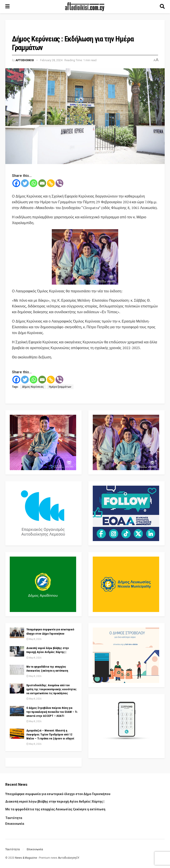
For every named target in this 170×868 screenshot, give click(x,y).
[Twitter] (25, 183)
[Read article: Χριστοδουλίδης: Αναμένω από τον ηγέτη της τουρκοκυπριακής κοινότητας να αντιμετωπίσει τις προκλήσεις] (17, 688)
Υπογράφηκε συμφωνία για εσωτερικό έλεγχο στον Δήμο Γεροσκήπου (58, 794)
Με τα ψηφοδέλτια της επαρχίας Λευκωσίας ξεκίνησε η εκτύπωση (55, 809)
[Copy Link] (51, 183)
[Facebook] (16, 183)
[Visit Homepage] (85, 7)
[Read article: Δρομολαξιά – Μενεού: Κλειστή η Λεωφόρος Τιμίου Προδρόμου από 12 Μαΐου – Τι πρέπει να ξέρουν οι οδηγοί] (17, 734)
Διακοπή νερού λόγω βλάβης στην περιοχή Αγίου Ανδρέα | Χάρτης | (55, 802)
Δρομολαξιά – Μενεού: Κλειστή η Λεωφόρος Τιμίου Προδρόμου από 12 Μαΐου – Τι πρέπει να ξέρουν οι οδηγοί (50, 734)
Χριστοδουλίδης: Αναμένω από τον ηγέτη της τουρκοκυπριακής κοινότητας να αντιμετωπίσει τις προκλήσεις (51, 689)
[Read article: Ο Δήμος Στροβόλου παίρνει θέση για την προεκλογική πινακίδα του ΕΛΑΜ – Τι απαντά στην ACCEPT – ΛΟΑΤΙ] (17, 711)
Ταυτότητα (14, 818)
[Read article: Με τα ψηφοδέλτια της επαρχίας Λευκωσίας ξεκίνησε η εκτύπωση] (17, 670)
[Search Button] (162, 7)
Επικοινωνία (15, 824)
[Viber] (59, 183)
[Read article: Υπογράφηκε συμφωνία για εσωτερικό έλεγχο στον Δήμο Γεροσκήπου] (17, 633)
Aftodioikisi (25, 60)
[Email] (42, 183)
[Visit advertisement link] (85, 257)
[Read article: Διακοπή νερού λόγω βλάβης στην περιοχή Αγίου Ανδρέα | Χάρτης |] (17, 651)
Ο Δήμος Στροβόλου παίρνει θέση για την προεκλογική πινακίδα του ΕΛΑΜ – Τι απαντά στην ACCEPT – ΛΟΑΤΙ (52, 712)
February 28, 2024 (51, 60)
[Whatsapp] (34, 183)
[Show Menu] (7, 7)
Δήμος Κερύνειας (33, 387)
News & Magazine (26, 858)
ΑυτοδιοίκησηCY (69, 858)
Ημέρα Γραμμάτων (60, 387)
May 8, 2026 (34, 639)
